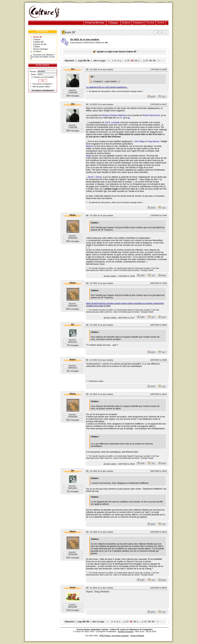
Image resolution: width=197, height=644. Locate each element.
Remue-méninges (41, 49)
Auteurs (126, 23)
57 (147, 61)
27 (128, 61)
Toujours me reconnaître (43, 77)
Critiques (113, 23)
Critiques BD (38, 42)
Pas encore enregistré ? (43, 84)
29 (136, 61)
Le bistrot (37, 51)
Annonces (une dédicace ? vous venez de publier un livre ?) (43, 57)
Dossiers (138, 23)
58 (150, 61)
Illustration (95, 23)
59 (154, 61)
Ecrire (161, 23)
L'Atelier (36, 47)
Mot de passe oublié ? (42, 87)
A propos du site (40, 44)
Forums (150, 23)
